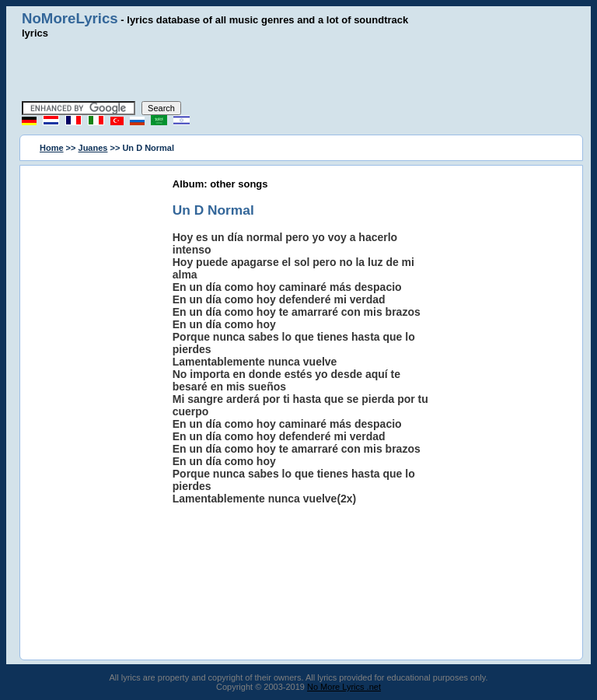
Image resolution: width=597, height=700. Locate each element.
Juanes (93, 148)
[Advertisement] (298, 70)
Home (52, 148)
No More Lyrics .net (344, 687)
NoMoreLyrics (70, 18)
